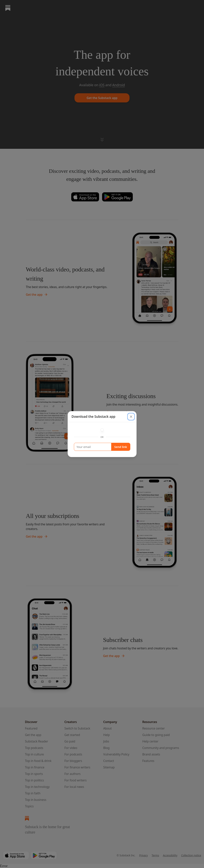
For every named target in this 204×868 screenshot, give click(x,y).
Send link (121, 447)
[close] (131, 417)
